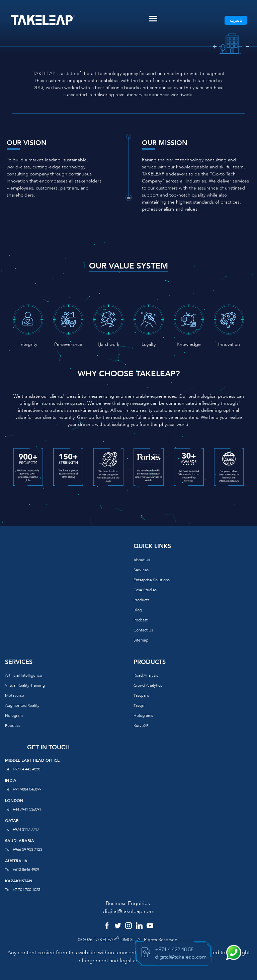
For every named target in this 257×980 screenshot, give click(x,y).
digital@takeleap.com (129, 911)
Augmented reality (22, 705)
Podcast (141, 620)
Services (141, 570)
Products (141, 600)
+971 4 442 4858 (26, 769)
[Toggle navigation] (153, 19)
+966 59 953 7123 (27, 849)
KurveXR (141, 726)
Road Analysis (146, 675)
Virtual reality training (25, 685)
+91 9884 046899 (27, 789)
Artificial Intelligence (24, 675)
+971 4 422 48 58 (174, 950)
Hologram (14, 715)
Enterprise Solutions (152, 580)
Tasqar (139, 705)
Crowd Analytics (148, 685)
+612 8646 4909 (26, 870)
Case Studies (145, 590)
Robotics (13, 726)
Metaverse (15, 695)
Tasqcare (141, 695)
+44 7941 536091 (27, 809)
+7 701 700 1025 (26, 890)
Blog (138, 610)
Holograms (143, 715)
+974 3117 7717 (26, 829)
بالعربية (236, 20)
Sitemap (141, 640)
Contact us (143, 630)
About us (142, 560)
